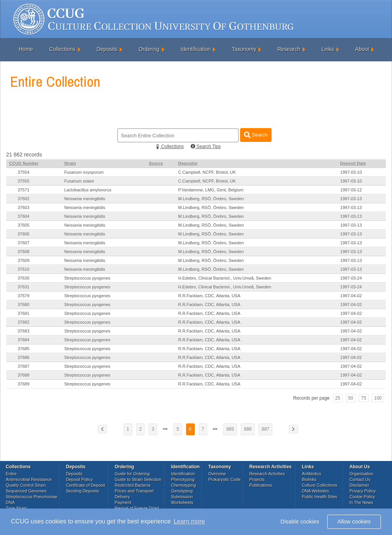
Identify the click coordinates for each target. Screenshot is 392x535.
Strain (70, 163)
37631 (24, 287)
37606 (24, 234)
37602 (24, 199)
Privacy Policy (362, 491)
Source (156, 163)
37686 (24, 357)
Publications (261, 485)
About (362, 49)
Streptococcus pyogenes (87, 278)
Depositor (188, 163)
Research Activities (267, 474)
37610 (24, 269)
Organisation (361, 474)
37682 (24, 322)
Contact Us (360, 479)
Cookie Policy (362, 497)
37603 (24, 207)
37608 (24, 252)
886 (248, 429)
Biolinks (309, 479)
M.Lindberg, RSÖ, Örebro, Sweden (211, 199)
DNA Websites (315, 491)
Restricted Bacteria (133, 485)
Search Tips (206, 147)
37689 (24, 384)
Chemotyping (184, 485)
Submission (182, 497)
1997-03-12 (351, 190)
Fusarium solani (79, 181)
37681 (24, 313)
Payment (123, 502)
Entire (11, 474)
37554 (24, 172)
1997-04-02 (351, 296)
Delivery (122, 497)
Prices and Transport (134, 491)
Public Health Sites (320, 497)
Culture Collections (320, 485)
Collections (62, 49)
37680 (24, 305)
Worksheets (182, 502)
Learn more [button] (189, 521)
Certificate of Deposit (86, 485)
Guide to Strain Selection (138, 479)
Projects (257, 479)
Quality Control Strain (26, 485)
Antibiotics (311, 474)
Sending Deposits (82, 491)
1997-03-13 (351, 199)
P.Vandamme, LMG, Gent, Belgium (211, 190)
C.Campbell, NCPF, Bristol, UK (207, 172)
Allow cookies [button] (354, 522)
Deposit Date (353, 163)
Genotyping (182, 491)
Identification (196, 49)
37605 (24, 225)
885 (230, 429)
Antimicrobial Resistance (29, 479)
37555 (24, 181)
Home (26, 49)
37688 (24, 375)
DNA (10, 502)
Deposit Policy (79, 479)
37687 (24, 366)
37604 (24, 216)
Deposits (107, 49)
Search (256, 135)
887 (265, 429)
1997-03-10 (351, 172)
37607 (24, 243)
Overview (217, 474)
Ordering (149, 49)
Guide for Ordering (132, 474)
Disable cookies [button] (300, 522)
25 (338, 398)
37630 (24, 278)
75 (363, 398)
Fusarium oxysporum (84, 172)
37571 (24, 190)
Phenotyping (183, 479)
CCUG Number (24, 163)
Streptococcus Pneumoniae (32, 497)
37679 (24, 296)
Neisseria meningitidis (85, 199)
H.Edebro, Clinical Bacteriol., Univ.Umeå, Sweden (225, 278)
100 (378, 398)
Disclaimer (359, 485)
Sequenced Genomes (26, 491)
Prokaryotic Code (224, 479)
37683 (24, 331)
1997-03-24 (351, 278)
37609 (24, 260)
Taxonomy (244, 49)
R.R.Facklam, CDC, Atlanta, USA (209, 296)
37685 (24, 349)
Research (289, 49)
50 (351, 398)
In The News (361, 502)
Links (328, 49)
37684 (24, 340)
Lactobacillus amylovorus (88, 190)
